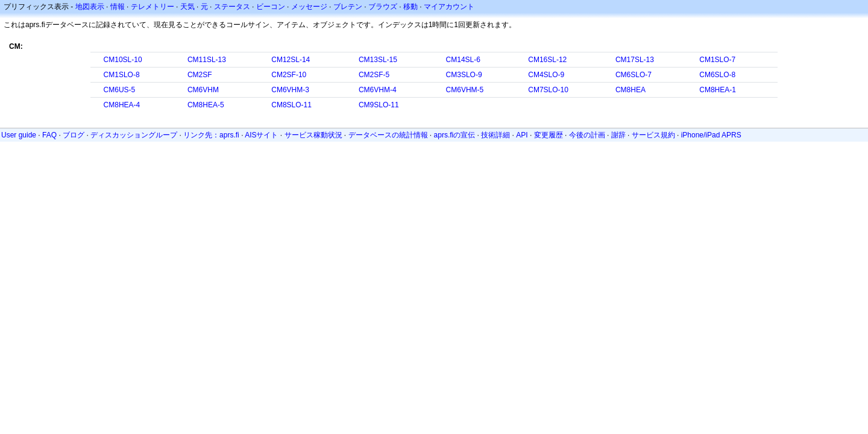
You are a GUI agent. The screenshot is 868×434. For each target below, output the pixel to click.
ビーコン (271, 7)
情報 (118, 7)
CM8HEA (631, 90)
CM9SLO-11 (379, 105)
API (522, 135)
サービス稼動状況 (313, 135)
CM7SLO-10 (548, 90)
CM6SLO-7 (634, 75)
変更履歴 (549, 135)
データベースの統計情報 (388, 135)
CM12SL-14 (291, 60)
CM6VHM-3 (290, 90)
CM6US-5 (120, 90)
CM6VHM (203, 90)
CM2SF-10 (289, 75)
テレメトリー (153, 7)
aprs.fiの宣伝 (455, 135)
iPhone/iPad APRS (711, 135)
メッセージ (309, 7)
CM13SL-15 (378, 60)
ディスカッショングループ (134, 135)
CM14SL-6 (463, 60)
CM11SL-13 (207, 60)
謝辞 (618, 135)
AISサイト (261, 135)
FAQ (49, 135)
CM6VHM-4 (378, 90)
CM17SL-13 (635, 60)
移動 (410, 7)
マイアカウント (449, 7)
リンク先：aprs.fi (211, 135)
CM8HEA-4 (122, 105)
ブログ (74, 135)
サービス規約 (653, 135)
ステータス (232, 7)
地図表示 (90, 7)
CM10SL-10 (123, 60)
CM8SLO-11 (291, 105)
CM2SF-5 (374, 75)
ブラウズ (383, 7)
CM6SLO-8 (717, 75)
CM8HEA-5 (206, 105)
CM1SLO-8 (122, 75)
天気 (187, 7)
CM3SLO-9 (464, 75)
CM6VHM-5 (465, 90)
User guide (19, 135)
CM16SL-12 (547, 60)
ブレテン (348, 7)
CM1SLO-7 (717, 60)
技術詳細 (495, 135)
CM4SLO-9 (546, 75)
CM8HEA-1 (718, 90)
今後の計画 (587, 135)
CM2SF (200, 75)
